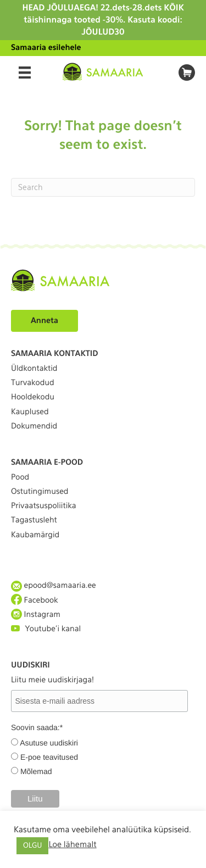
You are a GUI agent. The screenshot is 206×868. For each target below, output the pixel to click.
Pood (20, 477)
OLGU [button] (32, 846)
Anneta (44, 321)
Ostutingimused (40, 492)
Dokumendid (34, 426)
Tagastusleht (34, 520)
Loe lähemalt (72, 844)
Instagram (36, 614)
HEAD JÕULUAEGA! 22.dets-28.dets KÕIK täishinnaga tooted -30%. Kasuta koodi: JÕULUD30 (103, 20)
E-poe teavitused (49, 757)
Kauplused (30, 412)
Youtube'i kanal (46, 629)
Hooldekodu (33, 397)
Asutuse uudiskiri (49, 743)
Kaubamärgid (35, 535)
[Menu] (25, 73)
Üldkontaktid (34, 369)
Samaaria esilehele (46, 48)
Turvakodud (33, 383)
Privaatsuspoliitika (44, 506)
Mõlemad (36, 771)
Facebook (35, 600)
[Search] (103, 187)
